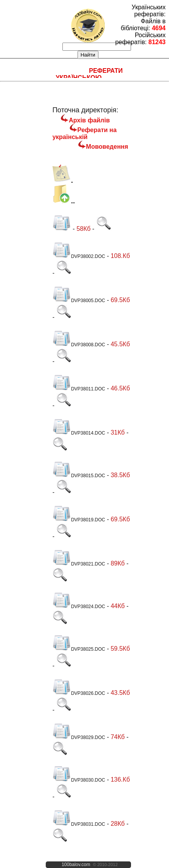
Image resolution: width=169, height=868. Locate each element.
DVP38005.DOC (79, 301)
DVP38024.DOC (79, 607)
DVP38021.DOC (79, 564)
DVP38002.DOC (79, 256)
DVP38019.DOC (79, 520)
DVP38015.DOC (79, 476)
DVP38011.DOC (79, 389)
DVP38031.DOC (79, 824)
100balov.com (76, 865)
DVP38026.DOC (79, 693)
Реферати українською (89, 74)
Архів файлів (89, 120)
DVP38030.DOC (79, 780)
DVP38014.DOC (79, 433)
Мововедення (107, 147)
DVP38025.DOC (79, 649)
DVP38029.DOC (79, 737)
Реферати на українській (84, 133)
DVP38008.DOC (79, 345)
